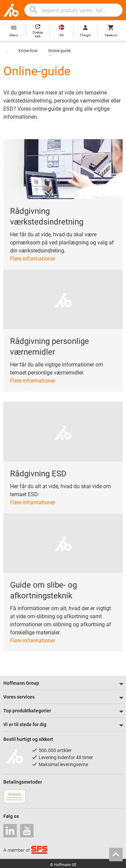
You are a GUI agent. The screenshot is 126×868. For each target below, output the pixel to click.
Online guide (59, 51)
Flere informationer (33, 259)
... (7, 51)
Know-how (28, 51)
